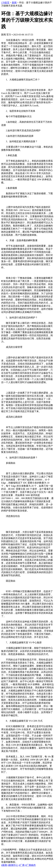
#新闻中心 (13, 865)
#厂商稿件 (31, 865)
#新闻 (4, 865)
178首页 (5, 3)
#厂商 (22, 865)
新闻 (14, 3)
